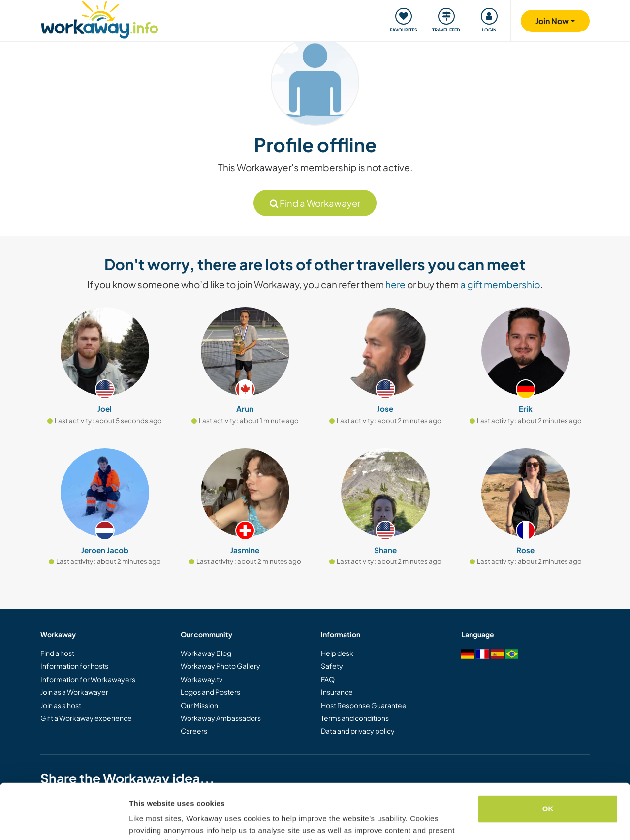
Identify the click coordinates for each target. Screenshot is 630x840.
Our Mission (199, 705)
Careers (194, 731)
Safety (332, 666)
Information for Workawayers (88, 679)
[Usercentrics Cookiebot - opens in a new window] (64, 821)
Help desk (337, 653)
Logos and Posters (210, 692)
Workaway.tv (202, 679)
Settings (144, 821)
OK (548, 760)
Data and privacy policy (358, 731)
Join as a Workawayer (74, 692)
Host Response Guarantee (364, 705)
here (395, 284)
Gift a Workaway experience (86, 718)
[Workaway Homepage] (100, 18)
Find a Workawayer (315, 203)
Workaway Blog (206, 653)
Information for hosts (74, 666)
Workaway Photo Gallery (220, 666)
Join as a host (61, 705)
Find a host (57, 653)
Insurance (337, 692)
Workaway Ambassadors (221, 718)
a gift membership (500, 284)
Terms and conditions (355, 718)
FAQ (328, 679)
